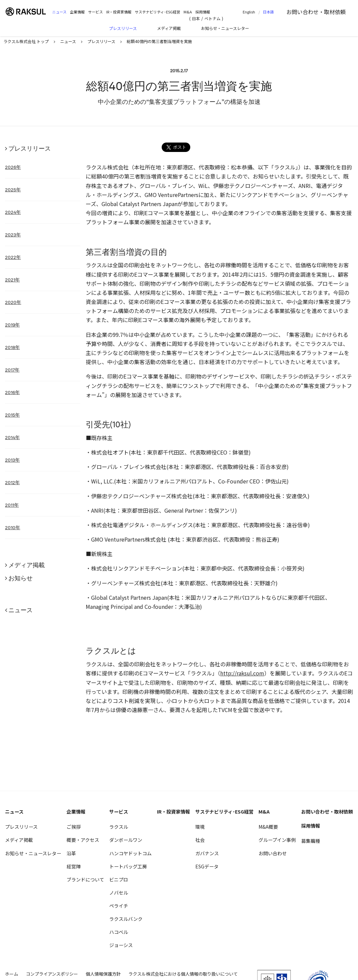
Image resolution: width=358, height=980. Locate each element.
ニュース (59, 12)
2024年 (13, 212)
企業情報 (77, 12)
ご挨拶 (74, 827)
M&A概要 (268, 827)
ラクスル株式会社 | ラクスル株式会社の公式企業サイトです (29, 12)
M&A (188, 12)
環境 (200, 827)
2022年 (13, 257)
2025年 (13, 190)
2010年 (13, 527)
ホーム (12, 974)
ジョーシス (121, 945)
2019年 (12, 325)
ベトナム (212, 18)
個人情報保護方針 (103, 974)
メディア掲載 (169, 28)
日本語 (268, 12)
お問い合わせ (316, 12)
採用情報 (203, 12)
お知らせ (21, 578)
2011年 (12, 505)
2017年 (12, 370)
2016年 (12, 392)
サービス (95, 12)
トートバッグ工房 (128, 866)
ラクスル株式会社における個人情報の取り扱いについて (183, 974)
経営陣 (74, 866)
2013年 (12, 460)
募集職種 (311, 841)
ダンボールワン (126, 840)
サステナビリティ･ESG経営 (157, 12)
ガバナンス (207, 853)
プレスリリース (123, 28)
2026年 (13, 167)
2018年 (12, 347)
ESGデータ (207, 866)
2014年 (12, 437)
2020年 (13, 302)
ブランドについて (85, 879)
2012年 (12, 482)
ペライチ (119, 906)
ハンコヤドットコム (130, 853)
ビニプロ (119, 879)
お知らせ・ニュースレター (225, 28)
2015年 (12, 415)
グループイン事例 (277, 840)
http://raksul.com (242, 673)
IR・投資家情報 (119, 12)
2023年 (13, 235)
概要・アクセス (83, 840)
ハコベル (119, 932)
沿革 (71, 853)
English (249, 12)
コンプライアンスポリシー (52, 974)
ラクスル (119, 827)
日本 (196, 18)
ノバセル (119, 893)
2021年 (12, 280)
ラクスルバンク (126, 919)
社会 (200, 840)
